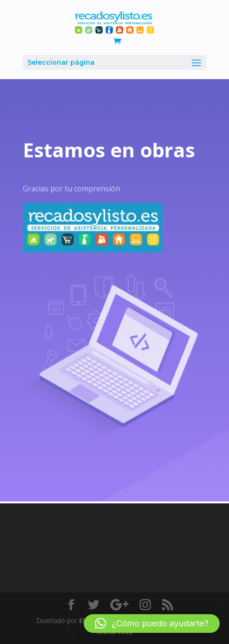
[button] (152, 624)
